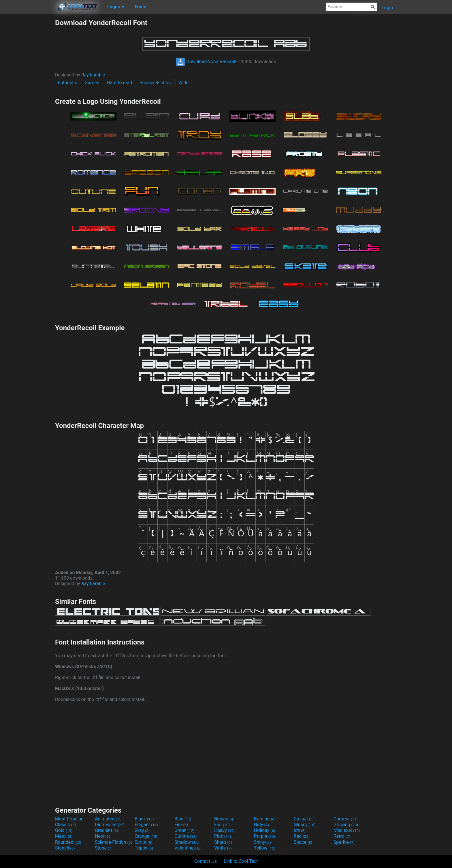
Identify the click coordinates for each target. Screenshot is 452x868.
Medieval (347, 830)
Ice (300, 830)
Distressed (110, 825)
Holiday (265, 830)
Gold (64, 830)
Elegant (146, 825)
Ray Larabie (93, 75)
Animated (108, 819)
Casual (304, 819)
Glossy (305, 825)
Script (144, 842)
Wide (183, 83)
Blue (183, 819)
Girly (261, 825)
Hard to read (119, 83)
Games (92, 83)
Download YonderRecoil (205, 62)
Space (303, 842)
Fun (222, 825)
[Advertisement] (27, 105)
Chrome (346, 819)
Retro (342, 836)
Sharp (223, 842)
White (223, 848)
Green (184, 830)
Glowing (346, 825)
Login (387, 8)
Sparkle (344, 842)
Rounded (68, 842)
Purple (264, 836)
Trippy (144, 848)
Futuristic (68, 83)
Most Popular (69, 819)
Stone (104, 848)
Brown (224, 819)
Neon (103, 836)
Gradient (106, 830)
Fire (181, 825)
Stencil (65, 848)
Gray (142, 830)
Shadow (187, 842)
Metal (64, 836)
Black (144, 819)
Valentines (188, 848)
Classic (65, 825)
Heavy (224, 830)
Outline (186, 836)
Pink (223, 836)
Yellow (265, 848)
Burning (265, 819)
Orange (146, 836)
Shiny (262, 842)
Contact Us (206, 861)
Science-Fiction (155, 83)
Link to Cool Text (241, 861)
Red (302, 836)
